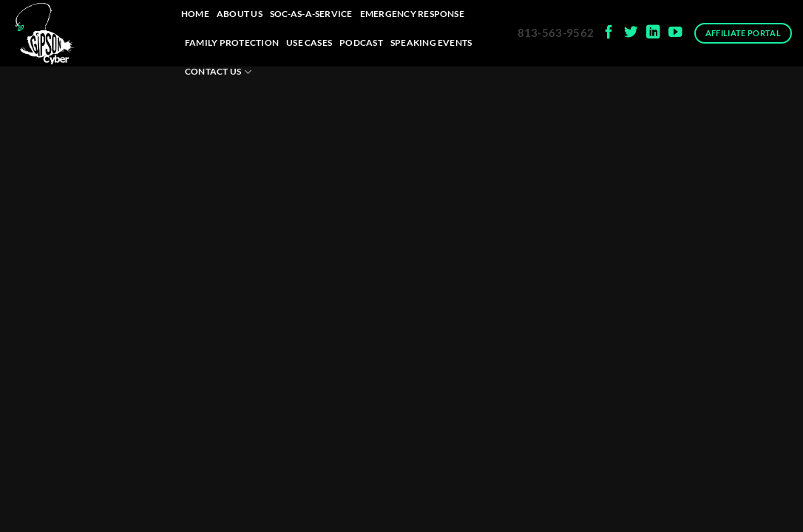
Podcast (361, 42)
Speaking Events (431, 42)
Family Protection (232, 42)
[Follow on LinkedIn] (653, 33)
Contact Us (218, 72)
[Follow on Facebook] (609, 33)
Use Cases (309, 42)
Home (195, 14)
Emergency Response (412, 14)
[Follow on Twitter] (631, 33)
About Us (240, 14)
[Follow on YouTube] (675, 33)
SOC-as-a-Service (311, 14)
